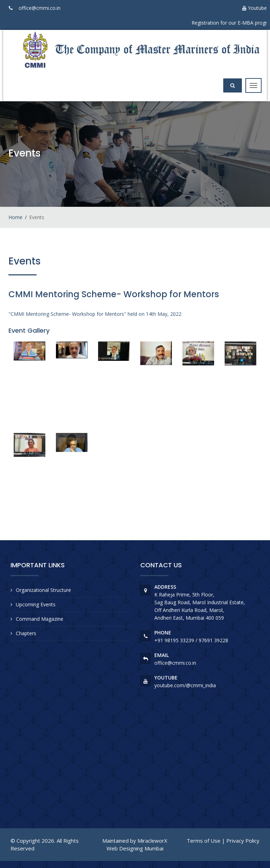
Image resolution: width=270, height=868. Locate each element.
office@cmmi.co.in (40, 8)
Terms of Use (204, 841)
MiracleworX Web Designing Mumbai (137, 844)
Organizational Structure (43, 590)
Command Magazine (40, 619)
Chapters (26, 633)
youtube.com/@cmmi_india (185, 685)
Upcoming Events (36, 604)
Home (15, 217)
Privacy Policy (243, 841)
